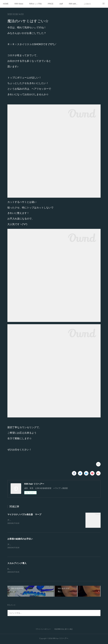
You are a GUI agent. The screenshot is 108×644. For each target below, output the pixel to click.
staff (61, 4)
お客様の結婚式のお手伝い (20, 539)
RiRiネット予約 (35, 4)
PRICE (51, 4)
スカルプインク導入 (17, 564)
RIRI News (19, 4)
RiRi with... (73, 4)
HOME (6, 4)
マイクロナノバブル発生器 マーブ (24, 514)
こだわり (87, 4)
